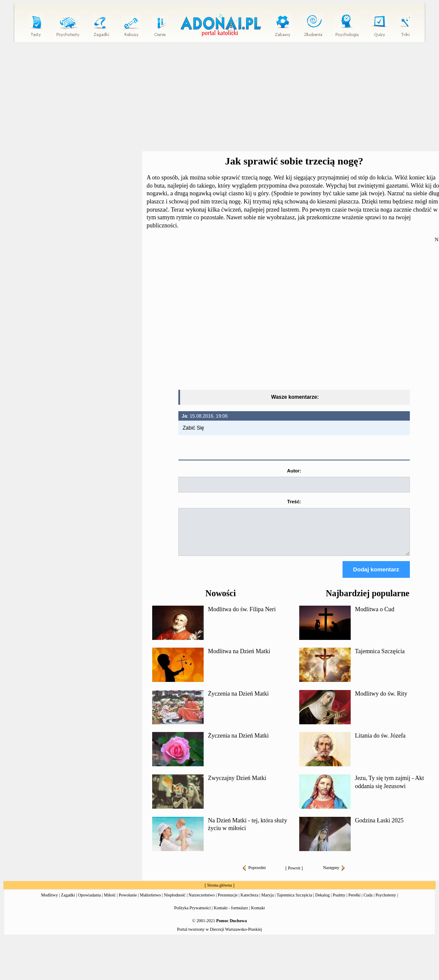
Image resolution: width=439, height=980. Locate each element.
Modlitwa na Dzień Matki (239, 659)
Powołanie (128, 903)
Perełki (355, 903)
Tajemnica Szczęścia (380, 659)
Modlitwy (50, 903)
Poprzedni (254, 875)
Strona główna (219, 893)
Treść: (294, 502)
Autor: (294, 471)
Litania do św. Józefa (380, 743)
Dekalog (322, 903)
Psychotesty (386, 903)
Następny (334, 875)
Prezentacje (228, 903)
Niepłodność (175, 903)
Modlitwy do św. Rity (381, 701)
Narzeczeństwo (202, 903)
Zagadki (68, 903)
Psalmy (339, 903)
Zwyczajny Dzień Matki (237, 786)
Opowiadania (89, 903)
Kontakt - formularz (231, 916)
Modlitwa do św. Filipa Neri (242, 617)
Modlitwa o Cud (375, 617)
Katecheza (250, 903)
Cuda (368, 903)
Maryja (268, 903)
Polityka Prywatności (192, 916)
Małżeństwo (150, 903)
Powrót (294, 876)
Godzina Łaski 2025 (379, 828)
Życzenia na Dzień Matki (238, 701)
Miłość (110, 903)
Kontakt (258, 916)
